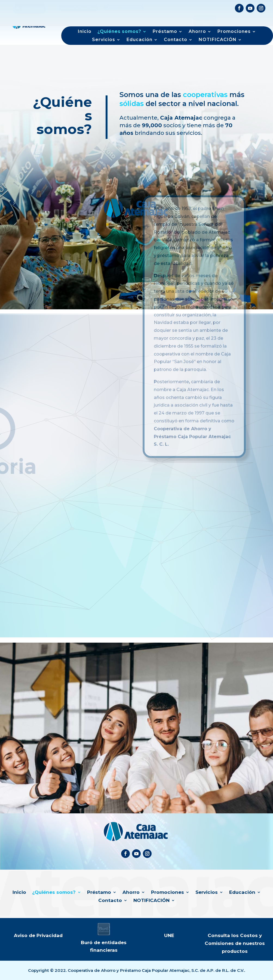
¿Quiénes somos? (119, 32)
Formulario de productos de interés (205, 16)
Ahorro (197, 32)
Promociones (234, 32)
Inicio (85, 32)
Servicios (104, 40)
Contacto (176, 40)
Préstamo (165, 32)
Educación (139, 40)
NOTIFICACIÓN (218, 40)
